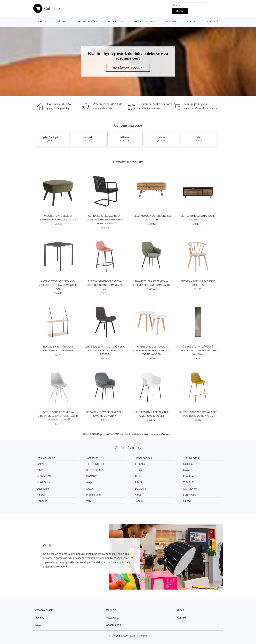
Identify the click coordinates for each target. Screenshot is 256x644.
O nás (180, 610)
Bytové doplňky (87, 22)
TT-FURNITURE (96, 464)
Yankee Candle (46, 458)
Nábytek (42, 22)
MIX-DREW (44, 476)
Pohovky (171, 22)
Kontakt (181, 618)
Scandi (139, 501)
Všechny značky (44, 610)
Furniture (188, 476)
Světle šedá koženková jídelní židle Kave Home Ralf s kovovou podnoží (58, 416)
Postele (192, 22)
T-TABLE (188, 483)
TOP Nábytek (191, 458)
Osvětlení (212, 22)
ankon (41, 464)
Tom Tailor (92, 458)
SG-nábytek (190, 489)
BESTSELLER (94, 470)
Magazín (111, 610)
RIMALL (139, 483)
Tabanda (42, 501)
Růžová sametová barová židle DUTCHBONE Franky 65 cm (105, 285)
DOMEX (188, 464)
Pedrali (41, 495)
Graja (89, 483)
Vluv (89, 501)
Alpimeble (43, 489)
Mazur (187, 470)
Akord (138, 476)
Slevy (38, 625)
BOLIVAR (140, 489)
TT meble (140, 464)
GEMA (187, 501)
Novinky (40, 618)
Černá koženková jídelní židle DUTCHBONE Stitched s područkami (105, 220)
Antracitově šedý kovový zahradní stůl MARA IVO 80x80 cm (58, 285)
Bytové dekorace (145, 22)
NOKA (138, 470)
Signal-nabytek (143, 458)
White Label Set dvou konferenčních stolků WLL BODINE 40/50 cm (151, 350)
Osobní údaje (114, 625)
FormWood (190, 495)
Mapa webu (113, 618)
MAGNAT (92, 476)
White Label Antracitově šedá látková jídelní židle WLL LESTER (105, 350)
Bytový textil (116, 22)
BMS (40, 470)
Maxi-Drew (44, 483)
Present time (93, 495)
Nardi (138, 495)
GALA (90, 489)
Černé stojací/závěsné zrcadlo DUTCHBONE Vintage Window (198, 350)
